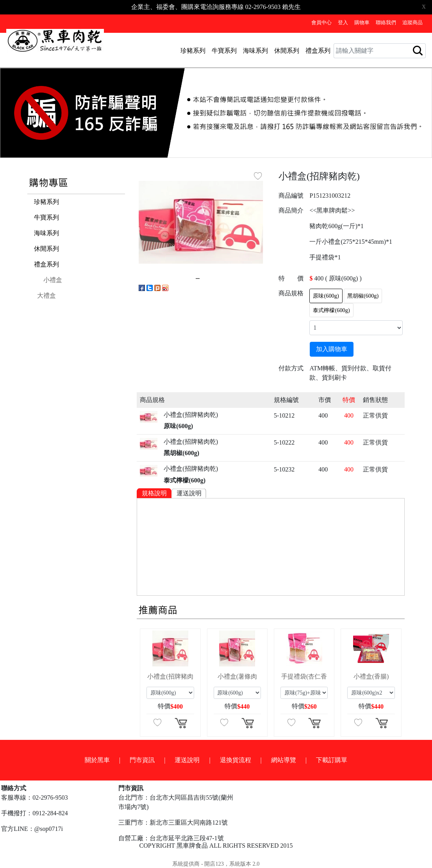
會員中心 (321, 23)
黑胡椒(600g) (363, 296)
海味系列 (255, 51)
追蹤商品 (412, 23)
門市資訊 (142, 760)
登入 (343, 23)
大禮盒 (46, 296)
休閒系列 (287, 51)
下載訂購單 (332, 760)
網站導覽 (284, 760)
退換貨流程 (236, 760)
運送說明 (189, 493)
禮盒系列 (318, 51)
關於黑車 (97, 760)
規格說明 (154, 493)
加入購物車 (332, 349)
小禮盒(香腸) (371, 676)
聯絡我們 (386, 23)
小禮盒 (53, 280)
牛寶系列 (224, 51)
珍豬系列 (193, 51)
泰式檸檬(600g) (331, 310)
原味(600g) (326, 296)
